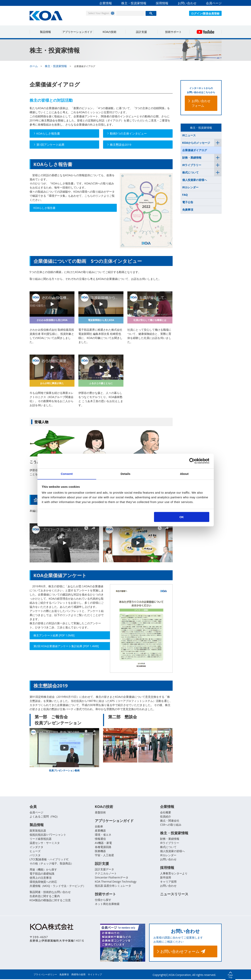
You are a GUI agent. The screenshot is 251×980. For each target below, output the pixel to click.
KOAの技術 (110, 32)
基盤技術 (100, 812)
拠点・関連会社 (170, 821)
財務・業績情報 (192, 158)
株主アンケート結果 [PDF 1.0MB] (54, 635)
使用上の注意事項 (41, 878)
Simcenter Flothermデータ (112, 878)
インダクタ (36, 847)
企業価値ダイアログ (195, 150)
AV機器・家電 (103, 843)
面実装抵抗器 (38, 831)
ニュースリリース (174, 895)
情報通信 (100, 839)
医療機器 (100, 851)
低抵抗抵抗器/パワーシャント (48, 835)
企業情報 (106, 3)
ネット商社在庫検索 (107, 905)
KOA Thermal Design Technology (116, 882)
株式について (190, 172)
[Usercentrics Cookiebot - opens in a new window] (192, 461)
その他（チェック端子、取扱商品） (52, 864)
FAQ (185, 195)
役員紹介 (166, 817)
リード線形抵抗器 (41, 839)
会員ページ (214, 3)
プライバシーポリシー (45, 975)
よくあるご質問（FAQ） (45, 817)
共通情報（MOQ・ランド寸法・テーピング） (58, 886)
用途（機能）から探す (43, 870)
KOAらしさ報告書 (44, 208)
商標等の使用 (78, 975)
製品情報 (45, 32)
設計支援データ (104, 870)
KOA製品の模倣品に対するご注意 (50, 901)
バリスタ (35, 856)
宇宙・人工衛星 (104, 856)
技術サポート (173, 32)
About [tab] (184, 474)
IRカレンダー (190, 187)
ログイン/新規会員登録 (205, 13)
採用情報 (162, 3)
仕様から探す (103, 901)
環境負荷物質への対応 (43, 882)
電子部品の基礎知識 (42, 874)
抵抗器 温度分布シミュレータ (113, 886)
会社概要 (166, 812)
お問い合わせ (187, 3)
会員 (33, 807)
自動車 (99, 827)
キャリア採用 (168, 882)
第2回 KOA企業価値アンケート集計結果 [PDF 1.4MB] (61, 648)
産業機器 (100, 831)
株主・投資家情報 (134, 3)
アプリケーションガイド (77, 32)
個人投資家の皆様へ (195, 180)
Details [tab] (126, 474)
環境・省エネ (103, 835)
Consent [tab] (67, 474)
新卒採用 (166, 878)
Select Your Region (97, 13)
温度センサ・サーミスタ (45, 843)
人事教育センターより (174, 874)
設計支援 (141, 32)
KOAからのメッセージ (196, 143)
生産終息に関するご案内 (45, 896)
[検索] (131, 13)
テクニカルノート (106, 874)
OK (182, 517)
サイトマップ (95, 975)
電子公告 (188, 202)
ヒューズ (35, 851)
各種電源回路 (103, 847)
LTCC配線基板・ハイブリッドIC (49, 860)
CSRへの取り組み (171, 825)
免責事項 (188, 210)
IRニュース (189, 135)
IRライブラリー (192, 165)
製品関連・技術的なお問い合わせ (50, 892)
